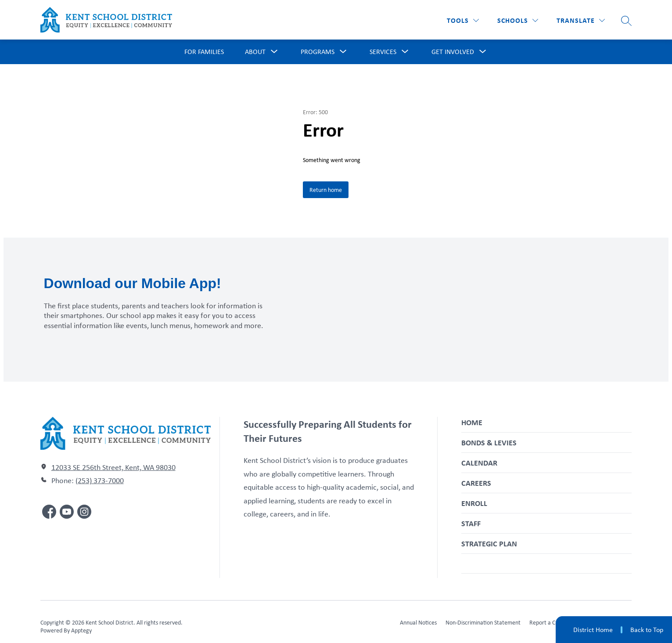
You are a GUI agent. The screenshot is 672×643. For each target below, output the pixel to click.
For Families (204, 52)
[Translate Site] (581, 20)
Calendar (479, 463)
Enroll (474, 503)
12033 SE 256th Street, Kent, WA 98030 (113, 467)
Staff (471, 523)
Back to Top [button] (647, 630)
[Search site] (626, 21)
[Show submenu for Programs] (318, 52)
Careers (476, 483)
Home (472, 422)
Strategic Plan (489, 544)
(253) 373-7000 (100, 480)
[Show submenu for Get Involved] (453, 52)
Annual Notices (418, 622)
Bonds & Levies (489, 443)
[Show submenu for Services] (383, 52)
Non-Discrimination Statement (483, 622)
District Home (593, 630)
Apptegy (81, 630)
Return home (326, 190)
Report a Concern (551, 622)
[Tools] (463, 20)
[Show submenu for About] (255, 52)
